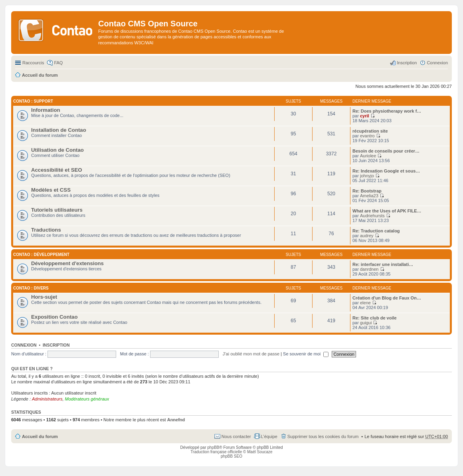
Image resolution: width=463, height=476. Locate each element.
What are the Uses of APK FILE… (387, 211)
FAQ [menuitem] (58, 63)
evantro (367, 136)
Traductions (46, 230)
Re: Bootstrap (367, 191)
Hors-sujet (44, 297)
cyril (365, 116)
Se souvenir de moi (306, 354)
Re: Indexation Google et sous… (386, 171)
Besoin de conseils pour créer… (386, 151)
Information (46, 110)
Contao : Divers (31, 288)
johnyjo (367, 176)
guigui (366, 323)
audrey (367, 236)
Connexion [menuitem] (437, 63)
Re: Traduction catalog (376, 231)
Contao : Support (33, 101)
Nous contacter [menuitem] (236, 436)
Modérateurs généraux (87, 399)
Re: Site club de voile (375, 318)
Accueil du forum (40, 436)
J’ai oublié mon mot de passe (251, 354)
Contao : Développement (41, 255)
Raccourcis (33, 63)
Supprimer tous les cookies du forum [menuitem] (323, 436)
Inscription (56, 345)
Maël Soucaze (260, 452)
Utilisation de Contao (57, 150)
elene (365, 303)
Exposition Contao (54, 317)
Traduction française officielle (216, 452)
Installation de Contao (59, 130)
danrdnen (369, 269)
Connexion (24, 345)
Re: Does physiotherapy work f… (387, 111)
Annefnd (176, 420)
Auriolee (368, 156)
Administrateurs (47, 399)
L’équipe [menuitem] (269, 436)
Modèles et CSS (51, 190)
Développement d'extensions (67, 263)
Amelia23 (369, 196)
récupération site (370, 131)
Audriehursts (372, 216)
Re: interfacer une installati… (383, 264)
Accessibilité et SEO (57, 170)
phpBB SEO (231, 456)
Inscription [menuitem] (407, 63)
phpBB (213, 447)
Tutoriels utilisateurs (57, 210)
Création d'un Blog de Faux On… (387, 298)
